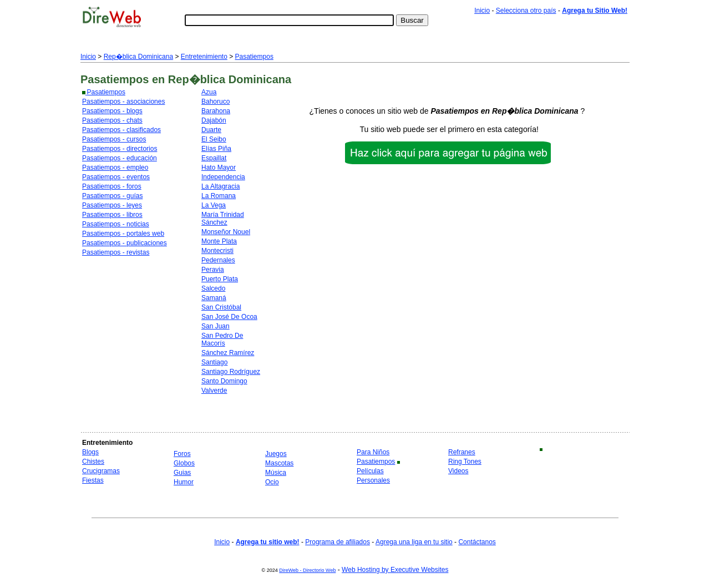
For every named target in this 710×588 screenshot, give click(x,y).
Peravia (213, 270)
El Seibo (214, 139)
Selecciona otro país (526, 11)
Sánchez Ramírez (228, 353)
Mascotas (279, 463)
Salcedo (213, 288)
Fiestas (93, 480)
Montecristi (217, 251)
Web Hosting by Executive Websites (395, 570)
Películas (370, 471)
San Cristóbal (221, 307)
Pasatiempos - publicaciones (125, 243)
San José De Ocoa (229, 317)
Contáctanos (477, 542)
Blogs (90, 452)
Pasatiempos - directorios (120, 149)
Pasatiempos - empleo (115, 168)
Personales (373, 480)
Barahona (216, 111)
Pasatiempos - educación (120, 158)
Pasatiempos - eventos (116, 177)
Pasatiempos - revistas (116, 252)
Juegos (276, 454)
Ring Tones (465, 462)
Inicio (482, 11)
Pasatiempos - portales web (123, 234)
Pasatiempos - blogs (112, 111)
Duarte (211, 130)
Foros (182, 454)
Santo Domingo (224, 381)
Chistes (93, 462)
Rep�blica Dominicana (138, 57)
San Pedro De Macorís (222, 339)
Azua (209, 92)
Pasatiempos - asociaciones (123, 102)
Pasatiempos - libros (112, 215)
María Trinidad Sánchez (223, 219)
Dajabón (214, 120)
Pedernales (218, 260)
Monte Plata (219, 241)
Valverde (214, 391)
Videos (458, 471)
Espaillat (214, 158)
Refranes (462, 452)
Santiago (214, 362)
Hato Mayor (219, 168)
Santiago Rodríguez (231, 372)
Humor (184, 482)
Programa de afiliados (338, 542)
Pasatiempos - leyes (112, 205)
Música (276, 473)
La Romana (219, 196)
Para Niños (373, 452)
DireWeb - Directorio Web (307, 570)
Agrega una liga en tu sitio (414, 542)
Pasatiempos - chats (112, 120)
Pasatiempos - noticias (116, 224)
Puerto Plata (220, 279)
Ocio (272, 482)
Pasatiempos (254, 57)
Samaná (214, 298)
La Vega (214, 205)
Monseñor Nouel (226, 232)
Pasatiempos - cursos (114, 139)
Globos (184, 463)
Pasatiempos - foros (112, 186)
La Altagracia (220, 186)
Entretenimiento (204, 57)
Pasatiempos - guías (112, 196)
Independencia (223, 177)
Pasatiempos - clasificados (121, 130)
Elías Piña (216, 149)
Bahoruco (215, 102)
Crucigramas (101, 471)
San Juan (215, 326)
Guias (182, 473)
